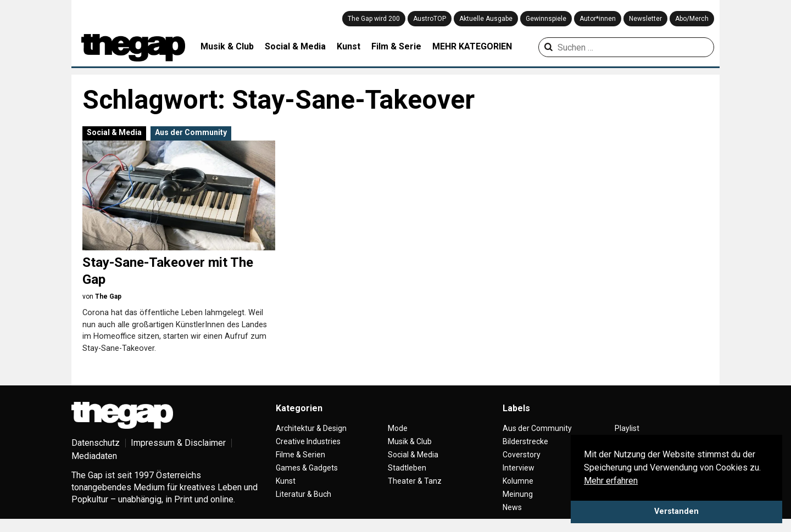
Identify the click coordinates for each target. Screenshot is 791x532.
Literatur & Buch (303, 494)
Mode (398, 428)
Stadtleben (407, 468)
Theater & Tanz (415, 481)
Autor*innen (598, 19)
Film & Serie (396, 46)
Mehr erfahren (611, 481)
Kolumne (518, 481)
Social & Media (295, 46)
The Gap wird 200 (374, 19)
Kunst (349, 46)
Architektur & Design (311, 428)
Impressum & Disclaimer (178, 443)
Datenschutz (96, 443)
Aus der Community (191, 132)
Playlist (627, 428)
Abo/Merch (692, 19)
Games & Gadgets (307, 468)
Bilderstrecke (525, 441)
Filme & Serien (300, 455)
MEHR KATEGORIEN (472, 46)
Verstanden (676, 511)
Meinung (518, 494)
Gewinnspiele (546, 19)
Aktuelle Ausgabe (486, 19)
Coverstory (522, 455)
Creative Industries (308, 441)
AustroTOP (430, 19)
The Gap (108, 296)
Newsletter (645, 19)
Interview (519, 468)
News (512, 507)
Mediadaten (94, 456)
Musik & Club (227, 46)
